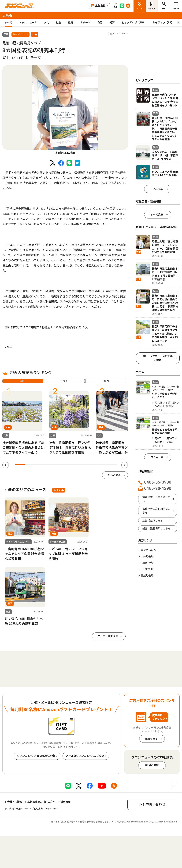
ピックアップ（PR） (134, 23)
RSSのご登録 (151, 765)
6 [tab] (71, 465)
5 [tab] (61, 465)
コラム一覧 (157, 457)
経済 (112, 23)
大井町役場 (147, 556)
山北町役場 (147, 569)
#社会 (8, 347)
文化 (46, 23)
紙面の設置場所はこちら (156, 529)
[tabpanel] (65, 110)
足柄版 (7, 15)
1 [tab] (20, 465)
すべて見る (157, 189)
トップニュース (28, 23)
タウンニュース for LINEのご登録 (36, 756)
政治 (100, 23)
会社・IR (152, 9)
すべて (8, 23)
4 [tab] (51, 465)
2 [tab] (30, 465)
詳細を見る (151, 739)
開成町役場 (147, 576)
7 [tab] (81, 465)
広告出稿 (100, 6)
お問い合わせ (156, 804)
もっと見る (114, 475)
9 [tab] (102, 465)
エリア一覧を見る (108, 636)
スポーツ (85, 23)
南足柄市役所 (148, 550)
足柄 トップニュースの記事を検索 (157, 358)
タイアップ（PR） (163, 23)
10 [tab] (112, 465)
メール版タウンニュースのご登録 (85, 756)
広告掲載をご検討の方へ (41, 802)
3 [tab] (41, 465)
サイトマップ (52, 809)
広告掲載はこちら (153, 521)
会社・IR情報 (15, 802)
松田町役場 (147, 563)
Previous (6, 465)
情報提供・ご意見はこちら (156, 499)
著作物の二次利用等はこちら (156, 511)
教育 (71, 23)
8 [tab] (92, 465)
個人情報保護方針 (14, 809)
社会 (59, 23)
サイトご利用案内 (34, 809)
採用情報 (66, 802)
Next (125, 465)
